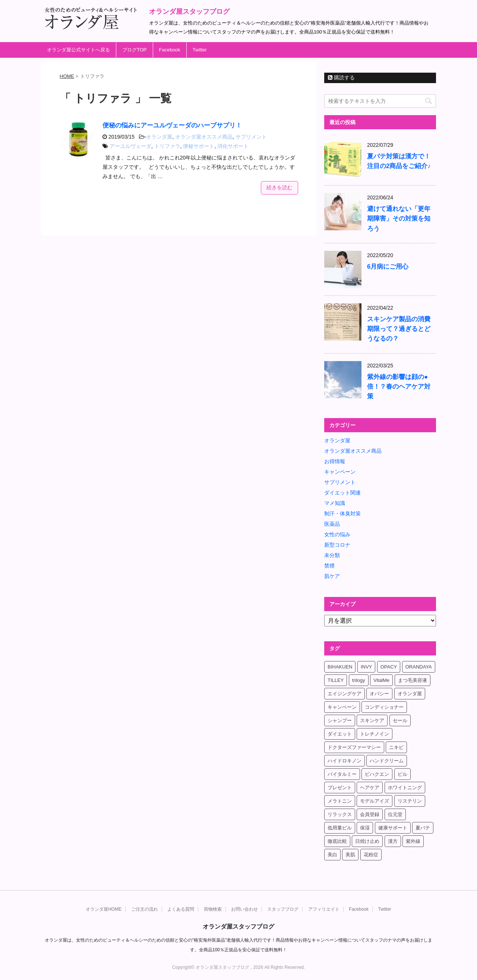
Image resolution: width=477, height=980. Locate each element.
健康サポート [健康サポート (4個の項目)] (393, 828)
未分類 (332, 555)
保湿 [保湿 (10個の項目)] (365, 828)
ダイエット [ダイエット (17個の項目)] (340, 734)
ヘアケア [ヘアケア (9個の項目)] (370, 788)
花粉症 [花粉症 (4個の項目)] (371, 855)
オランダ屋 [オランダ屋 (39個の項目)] (410, 694)
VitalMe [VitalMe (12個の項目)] (381, 680)
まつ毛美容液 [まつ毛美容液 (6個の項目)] (413, 680)
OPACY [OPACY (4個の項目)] (389, 667)
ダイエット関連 (342, 493)
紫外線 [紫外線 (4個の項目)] (413, 841)
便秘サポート (199, 146)
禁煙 (329, 566)
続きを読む (279, 187)
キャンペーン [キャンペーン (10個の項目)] (342, 707)
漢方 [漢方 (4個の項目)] (393, 841)
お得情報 (335, 461)
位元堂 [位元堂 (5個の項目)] (395, 814)
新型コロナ (337, 545)
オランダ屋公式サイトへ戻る (78, 50)
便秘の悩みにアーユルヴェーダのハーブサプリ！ (172, 125)
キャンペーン (340, 472)
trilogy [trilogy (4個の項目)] (359, 680)
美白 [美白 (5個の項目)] (332, 855)
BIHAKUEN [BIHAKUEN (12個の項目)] (340, 667)
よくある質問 (181, 909)
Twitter (200, 50)
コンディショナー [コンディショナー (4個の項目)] (384, 707)
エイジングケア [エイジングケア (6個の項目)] (345, 694)
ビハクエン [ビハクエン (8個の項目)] (377, 774)
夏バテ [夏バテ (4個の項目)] (423, 828)
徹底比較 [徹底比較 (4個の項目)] (337, 841)
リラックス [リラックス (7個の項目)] (340, 814)
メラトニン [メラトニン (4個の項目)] (340, 801)
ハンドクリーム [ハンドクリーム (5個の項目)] (387, 761)
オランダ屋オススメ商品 (204, 137)
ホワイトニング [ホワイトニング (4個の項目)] (405, 788)
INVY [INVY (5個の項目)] (366, 667)
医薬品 (332, 524)
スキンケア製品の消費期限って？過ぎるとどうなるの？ (399, 329)
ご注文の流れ (145, 909)
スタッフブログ (283, 909)
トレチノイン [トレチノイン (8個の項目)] (375, 734)
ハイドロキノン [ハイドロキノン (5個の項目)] (345, 761)
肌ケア (332, 576)
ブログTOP (135, 50)
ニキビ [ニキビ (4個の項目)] (396, 747)
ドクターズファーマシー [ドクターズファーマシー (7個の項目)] (354, 747)
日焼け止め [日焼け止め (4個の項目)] (367, 841)
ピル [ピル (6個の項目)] (402, 774)
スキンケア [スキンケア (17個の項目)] (372, 720)
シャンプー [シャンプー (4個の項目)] (340, 720)
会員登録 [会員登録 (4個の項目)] (370, 814)
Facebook (170, 50)
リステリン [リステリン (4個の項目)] (410, 801)
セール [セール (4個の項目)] (400, 720)
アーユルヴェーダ (130, 146)
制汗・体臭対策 (342, 513)
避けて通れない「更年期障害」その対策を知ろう (399, 219)
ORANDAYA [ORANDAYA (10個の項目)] (419, 667)
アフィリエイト (324, 909)
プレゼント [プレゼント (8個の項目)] (340, 788)
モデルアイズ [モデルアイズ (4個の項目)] (375, 801)
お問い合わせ (244, 909)
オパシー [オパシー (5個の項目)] (379, 694)
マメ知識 (335, 503)
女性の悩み (337, 534)
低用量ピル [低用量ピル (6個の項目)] (340, 828)
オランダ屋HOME (104, 909)
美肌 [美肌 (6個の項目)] (350, 855)
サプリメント (251, 137)
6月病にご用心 (388, 267)
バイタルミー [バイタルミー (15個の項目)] (342, 774)
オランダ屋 (159, 137)
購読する (341, 78)
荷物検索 (213, 909)
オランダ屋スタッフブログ (189, 12)
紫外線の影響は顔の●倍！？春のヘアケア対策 (399, 387)
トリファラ (167, 146)
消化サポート (233, 146)
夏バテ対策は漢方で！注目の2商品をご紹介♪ (399, 161)
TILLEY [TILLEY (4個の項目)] (336, 680)
